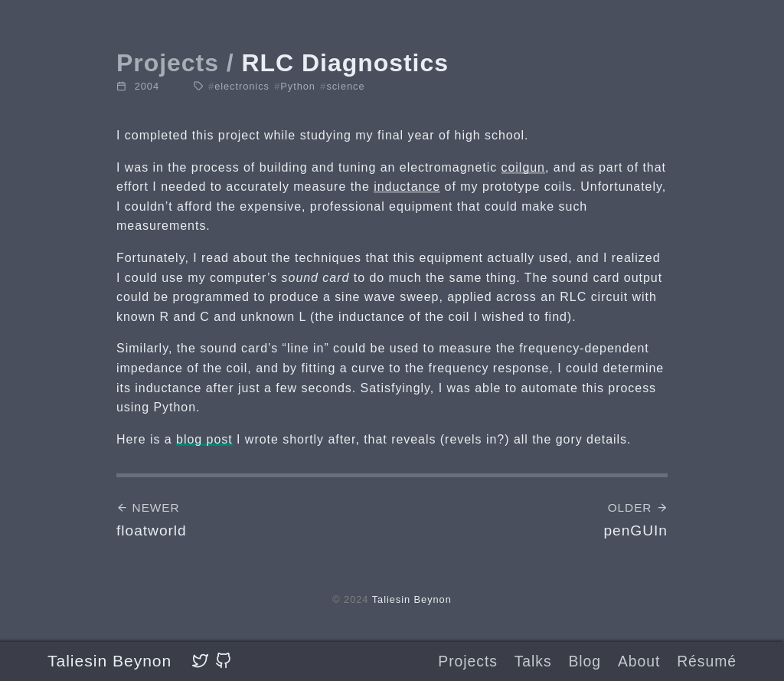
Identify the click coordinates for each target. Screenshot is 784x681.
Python (295, 86)
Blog (585, 661)
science (342, 86)
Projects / (175, 63)
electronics (239, 86)
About (639, 661)
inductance (407, 187)
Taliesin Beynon (109, 661)
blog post (204, 439)
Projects (468, 661)
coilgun (523, 167)
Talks (533, 661)
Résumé (707, 661)
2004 (147, 86)
